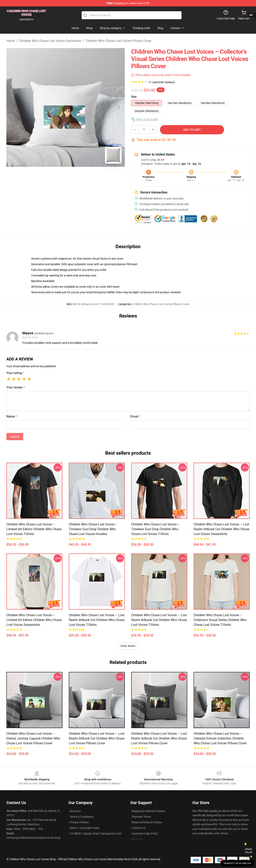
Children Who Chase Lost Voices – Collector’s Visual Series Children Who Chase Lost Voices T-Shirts (220, 620)
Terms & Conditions (82, 817)
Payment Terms (141, 817)
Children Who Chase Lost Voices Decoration (50, 41)
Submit (15, 437)
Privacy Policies (79, 822)
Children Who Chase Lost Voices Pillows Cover (118, 41)
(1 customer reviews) (162, 82)
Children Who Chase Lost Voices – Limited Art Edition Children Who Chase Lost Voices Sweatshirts (34, 620)
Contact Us (138, 828)
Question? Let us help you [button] (237, 863)
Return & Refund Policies (147, 822)
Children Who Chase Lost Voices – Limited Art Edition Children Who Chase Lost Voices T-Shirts (34, 529)
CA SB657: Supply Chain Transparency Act (96, 834)
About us (75, 811)
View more (128, 646)
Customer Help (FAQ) (145, 834)
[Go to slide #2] (76, 176)
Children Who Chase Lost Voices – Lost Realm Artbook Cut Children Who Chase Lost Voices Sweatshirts (221, 529)
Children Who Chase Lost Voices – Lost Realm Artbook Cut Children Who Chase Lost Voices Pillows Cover (97, 738)
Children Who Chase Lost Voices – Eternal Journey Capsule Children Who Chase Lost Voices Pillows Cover (33, 738)
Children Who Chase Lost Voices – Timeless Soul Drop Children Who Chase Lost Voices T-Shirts (155, 529)
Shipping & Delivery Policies (148, 811)
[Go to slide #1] (55, 176)
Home (11, 41)
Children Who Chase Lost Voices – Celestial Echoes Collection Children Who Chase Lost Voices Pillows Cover (220, 738)
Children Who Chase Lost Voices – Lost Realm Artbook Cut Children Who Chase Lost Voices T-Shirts (97, 620)
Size (134, 97)
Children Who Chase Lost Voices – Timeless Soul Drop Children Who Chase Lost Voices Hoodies (93, 529)
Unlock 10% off (248, 851)
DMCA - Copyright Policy (85, 828)
